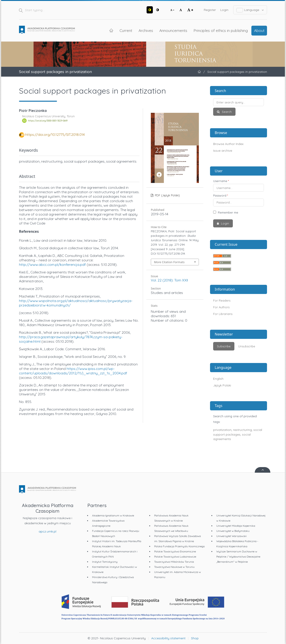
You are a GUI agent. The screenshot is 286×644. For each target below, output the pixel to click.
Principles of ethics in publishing (221, 30)
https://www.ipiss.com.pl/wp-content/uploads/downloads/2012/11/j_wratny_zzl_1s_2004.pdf (73, 371)
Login (224, 10)
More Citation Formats (169, 262)
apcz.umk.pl (47, 531)
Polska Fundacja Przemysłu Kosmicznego (179, 546)
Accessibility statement (168, 638)
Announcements (173, 30)
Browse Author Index (228, 144)
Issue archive (223, 151)
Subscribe (224, 346)
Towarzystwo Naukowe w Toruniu (174, 567)
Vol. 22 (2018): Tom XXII (169, 280)
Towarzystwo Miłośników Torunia (174, 562)
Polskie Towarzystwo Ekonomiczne (175, 551)
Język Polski (222, 385)
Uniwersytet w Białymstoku (233, 531)
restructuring (242, 430)
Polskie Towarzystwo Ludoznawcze (175, 557)
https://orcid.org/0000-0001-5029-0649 (48, 121)
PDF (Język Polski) (167, 195)
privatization (222, 430)
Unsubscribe (247, 346)
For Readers (222, 300)
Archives (146, 30)
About (259, 30)
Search (226, 112)
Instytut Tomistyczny (105, 562)
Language (250, 10)
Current (126, 30)
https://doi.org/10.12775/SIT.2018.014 (55, 134)
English (218, 379)
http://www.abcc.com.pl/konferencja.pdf (52, 264)
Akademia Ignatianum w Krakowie (113, 515)
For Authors (221, 307)
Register (210, 10)
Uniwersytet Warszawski (231, 536)
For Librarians (223, 314)
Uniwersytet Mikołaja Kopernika (236, 526)
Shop (195, 638)
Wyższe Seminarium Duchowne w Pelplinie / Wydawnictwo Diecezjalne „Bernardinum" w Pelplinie (238, 557)
